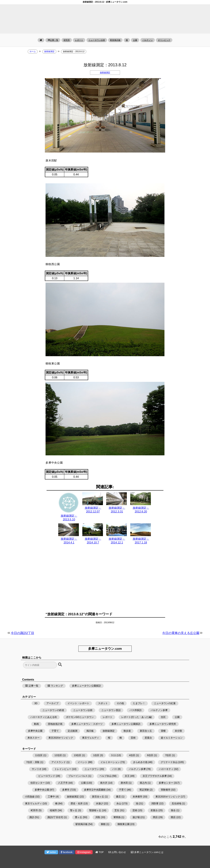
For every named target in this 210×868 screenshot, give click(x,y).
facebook (67, 852)
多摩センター (166, 783)
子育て (55, 731)
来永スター (34, 738)
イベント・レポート (78, 703)
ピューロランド (47, 776)
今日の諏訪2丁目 (23, 633)
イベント (82, 762)
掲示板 (90, 731)
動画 (36, 724)
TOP (100, 852)
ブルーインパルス (78, 776)
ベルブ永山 (106, 776)
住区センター (38, 783)
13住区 (78, 755)
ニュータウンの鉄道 (53, 710)
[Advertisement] (105, 580)
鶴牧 (103, 824)
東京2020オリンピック (61, 738)
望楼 (163, 731)
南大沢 (104, 783)
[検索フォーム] (40, 665)
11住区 (39, 755)
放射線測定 (105, 72)
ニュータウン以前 (97, 40)
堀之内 (143, 783)
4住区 (132, 755)
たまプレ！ (139, 703)
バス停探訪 (136, 710)
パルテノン (148, 40)
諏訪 (32, 817)
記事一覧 (53, 40)
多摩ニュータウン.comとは (147, 852)
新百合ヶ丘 (146, 731)
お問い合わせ (117, 852)
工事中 (51, 797)
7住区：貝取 (33, 762)
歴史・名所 (77, 803)
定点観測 (73, 731)
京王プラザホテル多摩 (155, 776)
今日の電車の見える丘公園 (181, 633)
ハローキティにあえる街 (44, 717)
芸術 (133, 738)
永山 (119, 803)
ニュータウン (92, 769)
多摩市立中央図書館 (95, 790)
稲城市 (53, 810)
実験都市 (166, 790)
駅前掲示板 (115, 40)
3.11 (114, 755)
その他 (120, 703)
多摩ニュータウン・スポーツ (87, 724)
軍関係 (117, 817)
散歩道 (127, 731)
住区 (163, 717)
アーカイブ (52, 703)
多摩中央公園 (35, 731)
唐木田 (124, 783)
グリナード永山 (169, 762)
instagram (84, 852)
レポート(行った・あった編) (137, 717)
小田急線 (30, 797)
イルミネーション (110, 762)
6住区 (150, 755)
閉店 (155, 817)
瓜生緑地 (176, 803)
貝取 (98, 817)
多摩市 (66, 790)
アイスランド (59, 762)
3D (36, 703)
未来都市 (137, 797)
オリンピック (164, 40)
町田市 (34, 810)
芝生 (117, 810)
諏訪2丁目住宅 (55, 817)
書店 (118, 797)
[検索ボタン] (60, 665)
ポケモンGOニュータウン (80, 717)
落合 (173, 810)
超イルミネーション (172, 738)
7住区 (168, 755)
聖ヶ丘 (74, 810)
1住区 (96, 755)
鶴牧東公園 (124, 824)
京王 (127, 776)
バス (115, 769)
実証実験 (144, 790)
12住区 (58, 755)
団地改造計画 (55, 724)
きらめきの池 (140, 762)
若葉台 (148, 738)
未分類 (178, 731)
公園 (135, 40)
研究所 (67, 40)
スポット (103, 703)
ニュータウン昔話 (111, 710)
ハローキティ (166, 769)
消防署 (155, 803)
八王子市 (63, 783)
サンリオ (37, 769)
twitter (51, 852)
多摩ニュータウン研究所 (163, 724)
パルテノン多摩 (159, 710)
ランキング (55, 686)
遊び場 (136, 817)
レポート (79, 40)
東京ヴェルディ (91, 738)
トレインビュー (63, 769)
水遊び (100, 803)
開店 (173, 817)
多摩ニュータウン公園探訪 (86, 686)
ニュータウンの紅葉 (165, 703)
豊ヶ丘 (79, 817)
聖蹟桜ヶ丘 (95, 810)
